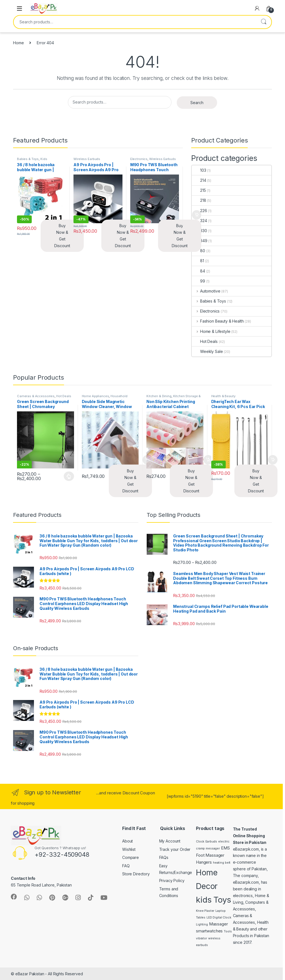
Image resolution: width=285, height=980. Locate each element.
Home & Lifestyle (211, 331)
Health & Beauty (223, 396)
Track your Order (175, 849)
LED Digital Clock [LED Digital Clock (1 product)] (219, 918)
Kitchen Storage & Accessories (174, 398)
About (127, 841)
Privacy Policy (172, 880)
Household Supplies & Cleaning (105, 398)
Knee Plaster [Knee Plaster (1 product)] (205, 911)
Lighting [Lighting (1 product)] (202, 924)
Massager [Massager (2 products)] (218, 924)
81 (198, 261)
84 (198, 271)
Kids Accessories (32, 161)
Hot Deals (205, 341)
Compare (131, 857)
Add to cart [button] (197, 215)
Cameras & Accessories (36, 396)
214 (199, 180)
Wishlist (129, 849)
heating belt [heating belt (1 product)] (222, 863)
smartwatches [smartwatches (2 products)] (209, 931)
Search (264, 22)
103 (199, 170)
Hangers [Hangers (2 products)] (204, 862)
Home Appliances (95, 396)
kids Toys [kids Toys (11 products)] (213, 900)
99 (198, 281)
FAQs (164, 857)
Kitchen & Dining (159, 396)
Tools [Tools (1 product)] (228, 931)
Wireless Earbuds (87, 159)
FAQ (126, 866)
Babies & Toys (28, 159)
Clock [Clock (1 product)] (200, 842)
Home (18, 43)
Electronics (139, 159)
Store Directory (136, 874)
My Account (170, 841)
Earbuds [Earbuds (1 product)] (211, 842)
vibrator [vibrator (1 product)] (202, 938)
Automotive (206, 291)
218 (199, 200)
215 (199, 190)
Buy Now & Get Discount (62, 236)
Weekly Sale (207, 351)
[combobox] (135, 22)
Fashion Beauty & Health (218, 321)
